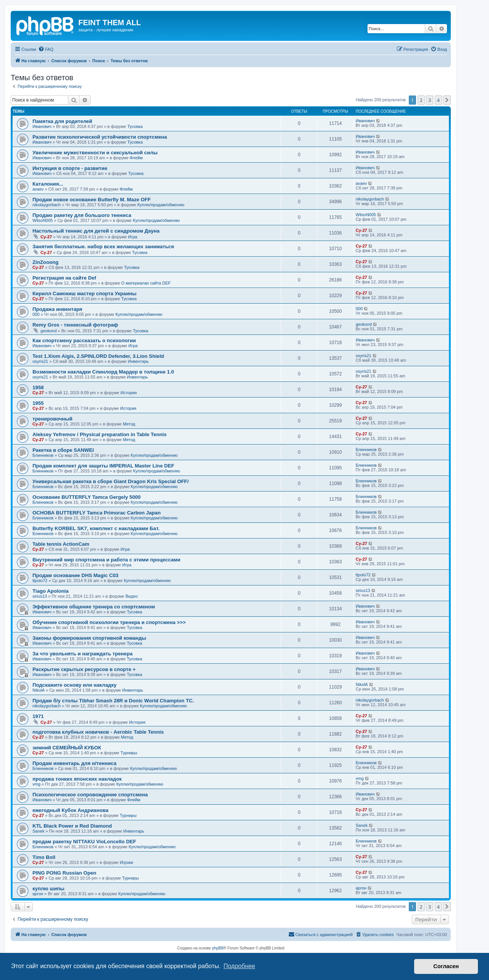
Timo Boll (44, 857)
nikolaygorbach (47, 205)
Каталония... (48, 184)
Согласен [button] (446, 966)
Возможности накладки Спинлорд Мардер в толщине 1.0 (103, 372)
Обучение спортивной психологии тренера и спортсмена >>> (109, 622)
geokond (49, 331)
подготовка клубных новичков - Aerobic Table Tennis (98, 732)
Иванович (42, 126)
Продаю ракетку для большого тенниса (82, 215)
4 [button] (438, 100)
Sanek (38, 831)
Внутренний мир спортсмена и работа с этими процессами (106, 560)
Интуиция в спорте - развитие (70, 168)
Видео (132, 596)
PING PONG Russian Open (64, 873)
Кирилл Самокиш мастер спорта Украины (84, 294)
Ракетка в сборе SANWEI (63, 450)
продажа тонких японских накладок (77, 779)
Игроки (126, 862)
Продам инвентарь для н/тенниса (74, 763)
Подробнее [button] (239, 966)
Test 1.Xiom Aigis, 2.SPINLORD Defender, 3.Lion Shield (98, 356)
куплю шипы (49, 889)
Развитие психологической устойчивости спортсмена (100, 137)
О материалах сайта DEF (146, 283)
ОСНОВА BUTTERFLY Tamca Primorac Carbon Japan (96, 513)
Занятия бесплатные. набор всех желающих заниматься (103, 247)
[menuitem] (46, 49)
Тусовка (135, 126)
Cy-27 (46, 237)
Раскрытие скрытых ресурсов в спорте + (84, 669)
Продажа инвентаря (57, 309)
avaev (38, 189)
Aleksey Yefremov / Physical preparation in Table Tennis (100, 434)
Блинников (43, 455)
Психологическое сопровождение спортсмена (90, 795)
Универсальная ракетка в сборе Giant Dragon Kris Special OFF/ (111, 481)
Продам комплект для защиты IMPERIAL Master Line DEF (103, 466)
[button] (447, 100)
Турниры (129, 753)
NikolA (39, 690)
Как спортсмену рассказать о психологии (84, 340)
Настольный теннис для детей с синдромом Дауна (96, 231)
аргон (38, 894)
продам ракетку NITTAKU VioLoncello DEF (84, 842)
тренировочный (53, 419)
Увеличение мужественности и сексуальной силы (95, 153)
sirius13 (40, 596)
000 (36, 314)
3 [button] (430, 100)
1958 (38, 387)
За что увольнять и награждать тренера (83, 654)
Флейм (136, 158)
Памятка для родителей (62, 121)
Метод (129, 424)
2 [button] (421, 100)
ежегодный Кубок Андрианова (70, 810)
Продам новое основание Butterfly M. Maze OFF (92, 200)
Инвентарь (138, 361)
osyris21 (40, 361)
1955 (38, 403)
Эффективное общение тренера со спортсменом (94, 607)
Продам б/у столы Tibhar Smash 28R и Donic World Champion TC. (113, 701)
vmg (36, 784)
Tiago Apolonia (51, 591)
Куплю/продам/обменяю (161, 205)
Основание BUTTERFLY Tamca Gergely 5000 (87, 497)
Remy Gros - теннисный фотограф (75, 325)
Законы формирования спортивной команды (89, 638)
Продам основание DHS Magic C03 (75, 575)
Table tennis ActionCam (61, 544)
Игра (133, 237)
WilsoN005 (43, 220)
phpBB (218, 948)
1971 (38, 716)
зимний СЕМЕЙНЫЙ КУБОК (67, 748)
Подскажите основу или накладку (74, 685)
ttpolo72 (40, 581)
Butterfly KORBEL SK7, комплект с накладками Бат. (96, 528)
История (129, 393)
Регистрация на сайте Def (64, 278)
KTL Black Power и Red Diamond (72, 826)
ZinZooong (45, 262)
